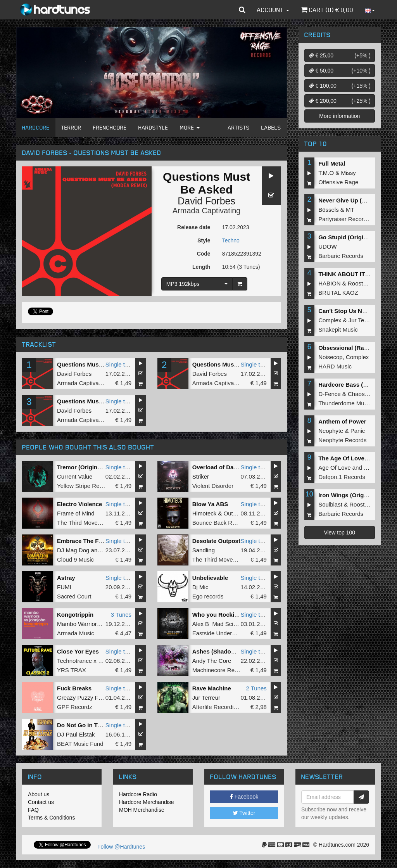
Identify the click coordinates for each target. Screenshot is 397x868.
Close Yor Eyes (78, 651)
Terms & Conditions (51, 818)
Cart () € (327, 10)
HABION (330, 283)
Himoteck (205, 513)
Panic (358, 431)
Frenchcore (110, 127)
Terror (71, 127)
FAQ (33, 810)
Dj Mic (200, 587)
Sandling (204, 550)
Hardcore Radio (138, 794)
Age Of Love (334, 468)
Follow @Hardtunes (121, 847)
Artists (239, 127)
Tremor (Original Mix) (86, 467)
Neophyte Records (342, 440)
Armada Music (76, 633)
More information (339, 116)
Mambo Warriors (78, 624)
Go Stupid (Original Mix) (352, 237)
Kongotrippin (75, 615)
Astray (66, 578)
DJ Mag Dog (73, 550)
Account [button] (273, 10)
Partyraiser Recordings (348, 219)
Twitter (244, 813)
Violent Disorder (213, 486)
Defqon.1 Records (342, 477)
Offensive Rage (338, 182)
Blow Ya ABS (210, 504)
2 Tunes (256, 688)
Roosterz (359, 283)
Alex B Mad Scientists (221, 624)
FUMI (64, 587)
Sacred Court (74, 596)
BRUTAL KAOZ (338, 293)
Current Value (75, 476)
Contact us (41, 802)
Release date (194, 227)
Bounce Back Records (221, 523)
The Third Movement (84, 523)
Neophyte (331, 431)
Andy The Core (212, 661)
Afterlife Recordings (218, 707)
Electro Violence (79, 504)
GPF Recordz (75, 707)
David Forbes (206, 201)
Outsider (235, 513)
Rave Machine (212, 688)
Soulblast (330, 504)
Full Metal (332, 163)
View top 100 (339, 533)
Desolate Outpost (216, 541)
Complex (330, 320)
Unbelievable (210, 578)
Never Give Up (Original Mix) (358, 200)
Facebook (244, 797)
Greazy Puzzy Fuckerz (86, 698)
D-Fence (330, 394)
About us (39, 794)
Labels (271, 127)
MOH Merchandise (142, 810)
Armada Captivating (207, 211)
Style (204, 240)
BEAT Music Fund (80, 744)
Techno (231, 240)
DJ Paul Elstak (76, 734)
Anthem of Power (342, 421)
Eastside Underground (221, 633)
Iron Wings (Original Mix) (353, 495)
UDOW (328, 246)
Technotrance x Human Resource (100, 661)
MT (350, 210)
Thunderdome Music (345, 403)
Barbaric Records (341, 256)
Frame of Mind (76, 513)
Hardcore (36, 127)
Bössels (329, 210)
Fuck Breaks (74, 688)
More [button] (190, 127)
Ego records (208, 596)
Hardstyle (153, 127)
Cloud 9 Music (75, 559)
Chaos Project (366, 394)
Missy (349, 173)
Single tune (120, 364)
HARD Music (335, 366)
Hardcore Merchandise (147, 802)
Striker (201, 476)
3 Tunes (121, 615)
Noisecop (331, 357)
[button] (242, 10)
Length (201, 267)
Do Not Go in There (84, 725)
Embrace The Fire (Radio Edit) (98, 541)
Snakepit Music (338, 329)
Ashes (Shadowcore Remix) (231, 651)
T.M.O (326, 173)
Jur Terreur (206, 698)
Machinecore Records (221, 670)
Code (204, 254)
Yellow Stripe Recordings (89, 486)
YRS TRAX (72, 670)
